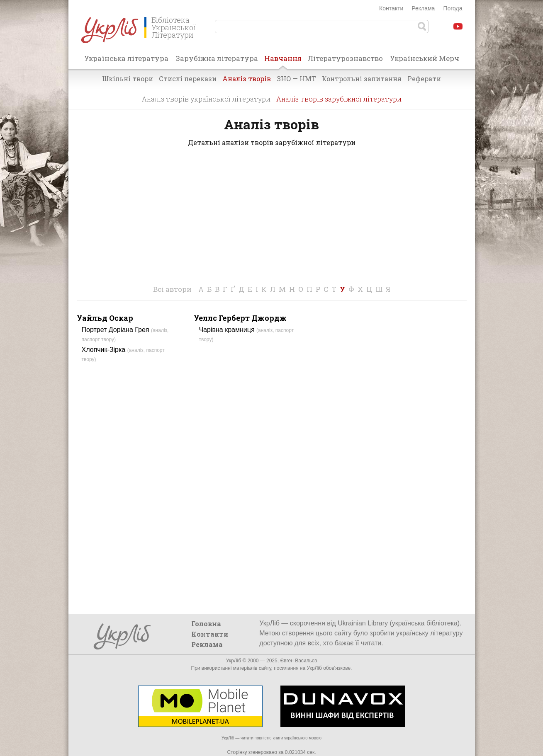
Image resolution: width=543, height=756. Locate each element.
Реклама (423, 8)
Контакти (391, 8)
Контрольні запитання (362, 79)
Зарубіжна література (217, 58)
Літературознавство (345, 58)
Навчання (283, 61)
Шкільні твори (128, 79)
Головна (206, 624)
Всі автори (172, 289)
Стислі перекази (188, 79)
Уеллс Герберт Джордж (240, 318)
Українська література (126, 58)
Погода (453, 8)
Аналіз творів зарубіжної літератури (339, 99)
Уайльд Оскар (105, 318)
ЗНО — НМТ (296, 79)
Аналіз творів (247, 79)
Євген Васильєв (298, 661)
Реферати (424, 79)
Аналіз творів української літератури (206, 99)
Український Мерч (425, 58)
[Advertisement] (272, 220)
